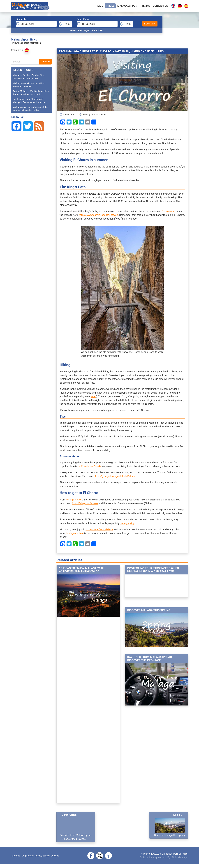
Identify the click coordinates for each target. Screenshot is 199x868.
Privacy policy (44, 856)
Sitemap (16, 856)
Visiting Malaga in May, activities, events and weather (29, 86)
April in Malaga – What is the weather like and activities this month (31, 94)
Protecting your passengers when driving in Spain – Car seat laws (153, 571)
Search (46, 63)
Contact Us (160, 6)
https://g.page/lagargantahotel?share (114, 477)
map (94, 398)
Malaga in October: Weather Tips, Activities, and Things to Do (29, 78)
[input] (36, 25)
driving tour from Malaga (99, 531)
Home (99, 6)
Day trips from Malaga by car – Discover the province (151, 660)
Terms (146, 6)
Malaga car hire (75, 534)
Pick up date (22, 20)
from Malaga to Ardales (85, 505)
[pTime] (66, 25)
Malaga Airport (74, 501)
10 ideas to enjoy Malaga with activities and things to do (82, 571)
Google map (169, 212)
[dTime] (126, 25)
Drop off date (83, 20)
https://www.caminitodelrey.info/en (98, 216)
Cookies (58, 856)
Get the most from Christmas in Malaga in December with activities (30, 102)
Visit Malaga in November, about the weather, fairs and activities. (30, 110)
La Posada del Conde (89, 467)
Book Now (150, 25)
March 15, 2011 (69, 116)
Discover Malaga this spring (149, 611)
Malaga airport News (24, 41)
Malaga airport (128, 6)
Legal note (28, 856)
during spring (127, 525)
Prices (110, 6)
